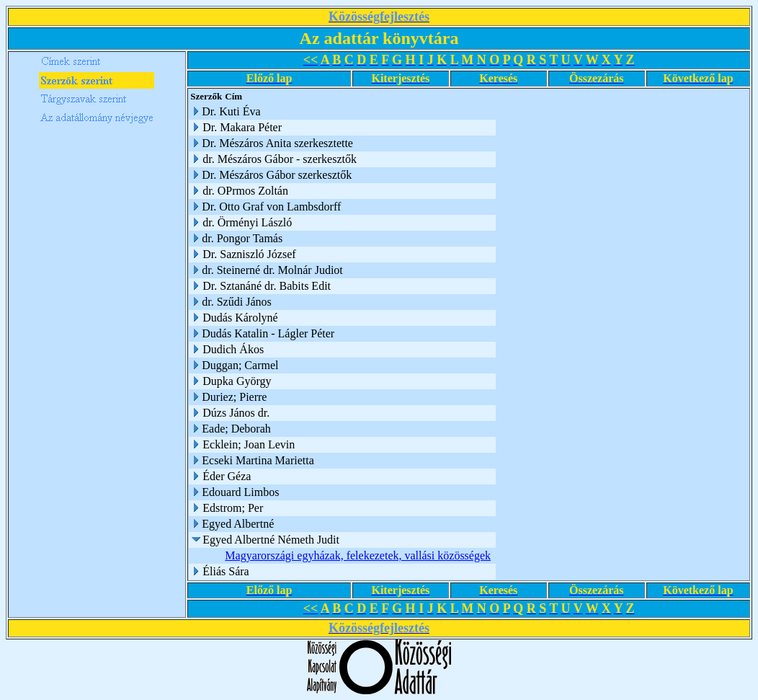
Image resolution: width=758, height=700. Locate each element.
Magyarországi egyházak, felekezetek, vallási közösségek (358, 555)
